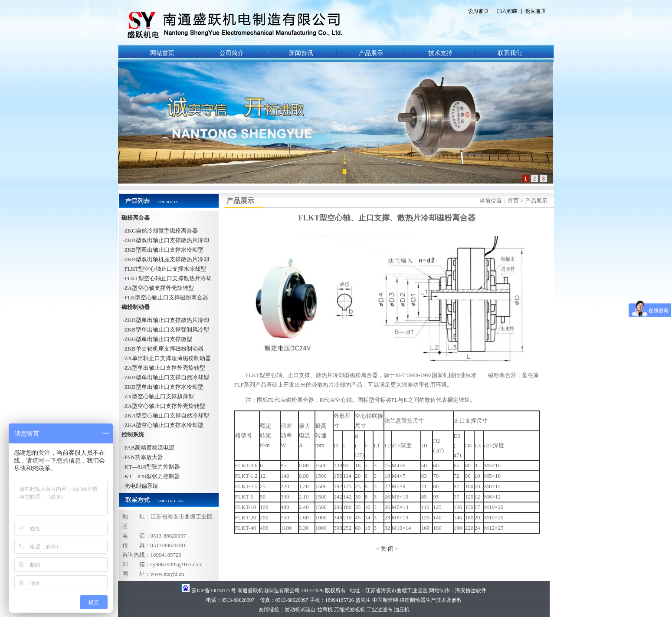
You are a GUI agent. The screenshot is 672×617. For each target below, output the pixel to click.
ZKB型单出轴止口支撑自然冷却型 (167, 377)
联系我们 (510, 53)
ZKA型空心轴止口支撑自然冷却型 (167, 415)
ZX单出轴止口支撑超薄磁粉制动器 (168, 358)
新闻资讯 (301, 53)
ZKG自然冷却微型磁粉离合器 (161, 231)
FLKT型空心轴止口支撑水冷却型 (166, 269)
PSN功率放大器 (144, 457)
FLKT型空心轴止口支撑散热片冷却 (168, 278)
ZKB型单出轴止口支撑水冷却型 (164, 387)
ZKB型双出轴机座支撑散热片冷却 (167, 259)
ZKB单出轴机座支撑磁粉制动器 (164, 349)
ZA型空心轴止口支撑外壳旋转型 (165, 406)
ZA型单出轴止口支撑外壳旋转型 (165, 368)
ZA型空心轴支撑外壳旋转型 (159, 288)
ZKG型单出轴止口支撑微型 (159, 339)
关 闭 (387, 549)
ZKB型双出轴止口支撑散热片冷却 (167, 240)
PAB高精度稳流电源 (149, 448)
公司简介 (232, 53)
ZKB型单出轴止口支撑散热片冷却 (167, 320)
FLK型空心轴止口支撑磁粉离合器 (167, 297)
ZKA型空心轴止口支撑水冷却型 (164, 425)
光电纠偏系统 (141, 486)
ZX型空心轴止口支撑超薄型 (159, 396)
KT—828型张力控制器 (152, 476)
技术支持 (440, 53)
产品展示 (371, 53)
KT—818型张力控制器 (152, 467)
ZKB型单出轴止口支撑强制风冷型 (167, 330)
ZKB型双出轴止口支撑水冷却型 (164, 250)
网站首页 (162, 53)
